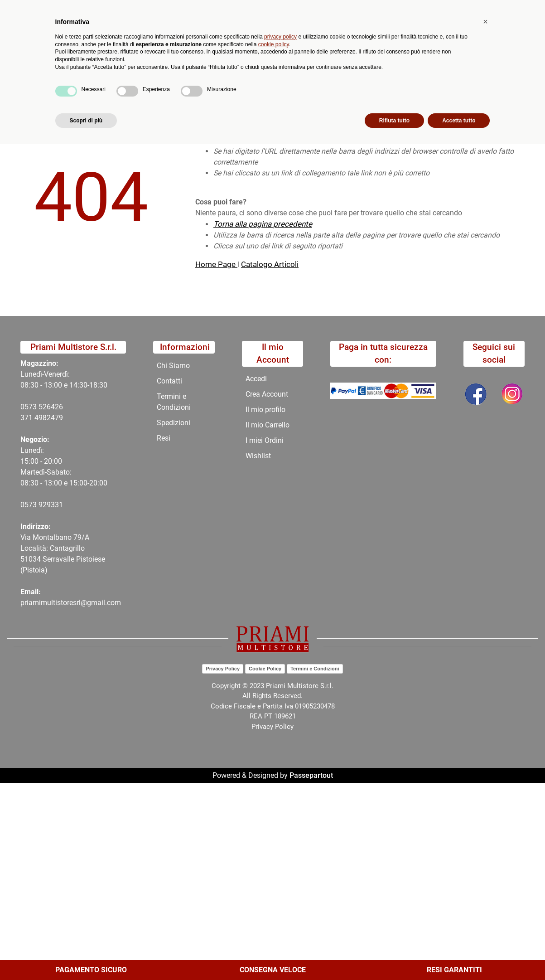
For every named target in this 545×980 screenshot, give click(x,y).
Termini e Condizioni (174, 402)
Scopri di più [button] (86, 956)
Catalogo (69, 75)
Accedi (256, 379)
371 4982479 (42, 418)
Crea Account (267, 394)
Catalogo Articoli (270, 264)
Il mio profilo (265, 410)
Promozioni (206, 75)
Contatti (300, 75)
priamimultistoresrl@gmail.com (71, 603)
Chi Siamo (256, 75)
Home (24, 97)
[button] (169, 44)
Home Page (216, 264)
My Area (514, 10)
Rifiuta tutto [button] (394, 956)
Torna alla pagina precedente (263, 224)
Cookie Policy (265, 669)
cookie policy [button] (274, 880)
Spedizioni (174, 423)
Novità (162, 75)
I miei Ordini (265, 440)
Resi (164, 438)
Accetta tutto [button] (459, 956)
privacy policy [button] (280, 872)
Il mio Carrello (268, 425)
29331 (53, 505)
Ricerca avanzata (221, 43)
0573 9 (31, 505)
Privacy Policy (223, 669)
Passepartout (311, 775)
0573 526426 (42, 407)
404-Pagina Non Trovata (84, 97)
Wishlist (258, 456)
